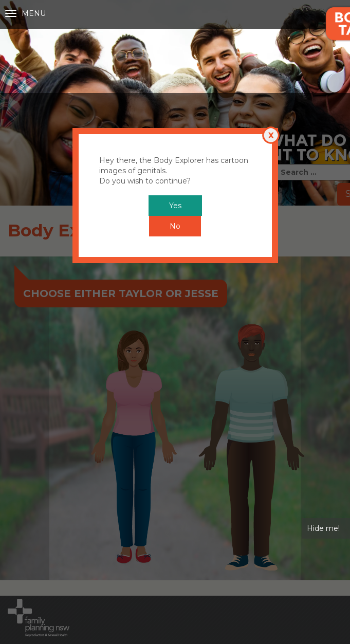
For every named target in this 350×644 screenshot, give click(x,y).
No (175, 133)
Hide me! (323, 435)
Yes (175, 113)
